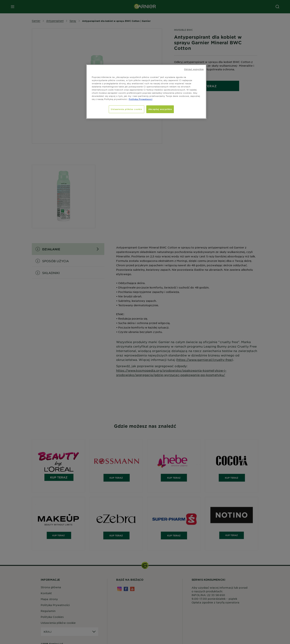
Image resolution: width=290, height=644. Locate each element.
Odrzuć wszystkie (194, 69)
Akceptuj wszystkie (160, 109)
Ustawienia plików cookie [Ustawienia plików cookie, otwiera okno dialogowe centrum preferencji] (127, 109)
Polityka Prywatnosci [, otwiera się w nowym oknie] (141, 99)
